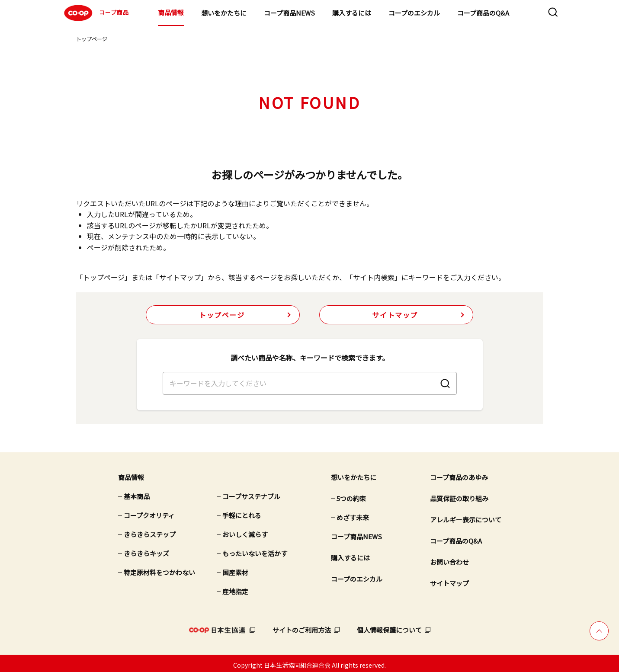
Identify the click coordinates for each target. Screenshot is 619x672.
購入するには (352, 13)
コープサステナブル (251, 493)
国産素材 (235, 569)
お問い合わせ (449, 558)
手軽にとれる (242, 512)
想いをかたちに (224, 13)
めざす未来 (353, 514)
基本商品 (137, 493)
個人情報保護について (389, 626)
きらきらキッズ (146, 550)
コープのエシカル (414, 13)
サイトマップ (395, 315)
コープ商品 (95, 13)
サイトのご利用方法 (302, 626)
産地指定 (235, 588)
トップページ (92, 39)
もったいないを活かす (255, 550)
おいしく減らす (245, 531)
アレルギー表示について (466, 516)
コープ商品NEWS (289, 13)
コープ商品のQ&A (483, 13)
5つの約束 (351, 495)
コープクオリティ (149, 512)
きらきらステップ (150, 531)
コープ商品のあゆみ (459, 474)
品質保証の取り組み (459, 495)
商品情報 (171, 12)
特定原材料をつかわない (159, 569)
